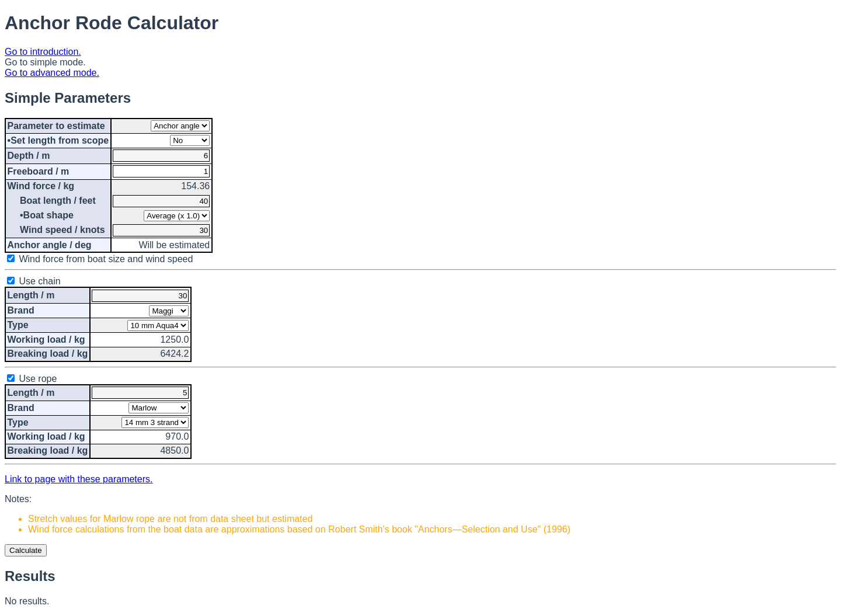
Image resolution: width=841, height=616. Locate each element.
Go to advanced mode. (52, 73)
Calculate (26, 550)
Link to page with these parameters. (79, 479)
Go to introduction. (43, 52)
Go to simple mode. (45, 62)
